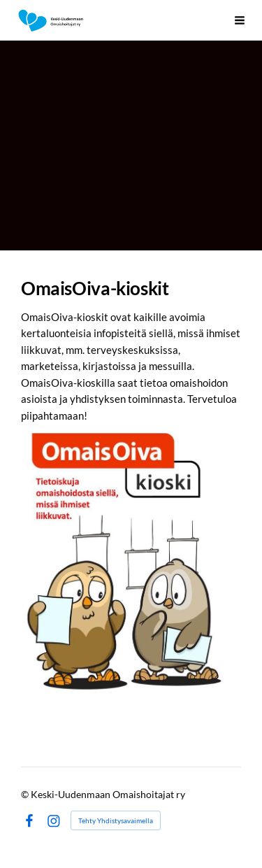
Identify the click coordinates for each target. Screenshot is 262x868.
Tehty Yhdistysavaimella (116, 820)
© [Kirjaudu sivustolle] (26, 794)
